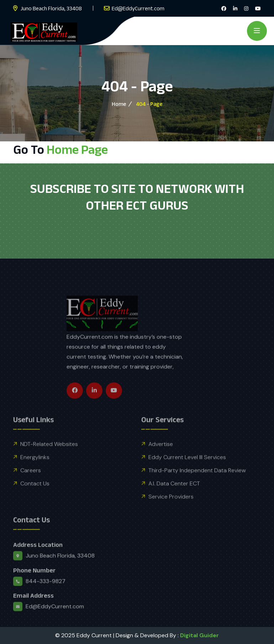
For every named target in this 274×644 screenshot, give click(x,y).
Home (119, 104)
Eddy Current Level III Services (187, 470)
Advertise (161, 457)
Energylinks (35, 470)
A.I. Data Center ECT (174, 496)
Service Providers (171, 510)
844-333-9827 (46, 594)
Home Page (77, 149)
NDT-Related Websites (49, 457)
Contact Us (35, 496)
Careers (31, 483)
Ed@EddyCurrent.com (138, 8)
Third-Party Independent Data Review (197, 483)
